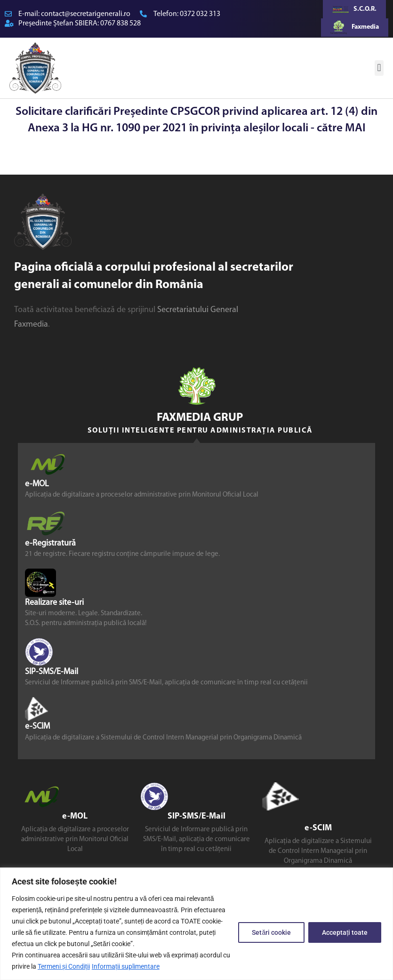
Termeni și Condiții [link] (64, 966)
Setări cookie (271, 932)
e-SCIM (37, 727)
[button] (379, 68)
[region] (196, 924)
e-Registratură (50, 543)
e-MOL (37, 484)
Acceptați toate (345, 932)
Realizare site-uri (54, 603)
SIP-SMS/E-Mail (52, 672)
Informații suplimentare (126, 966)
